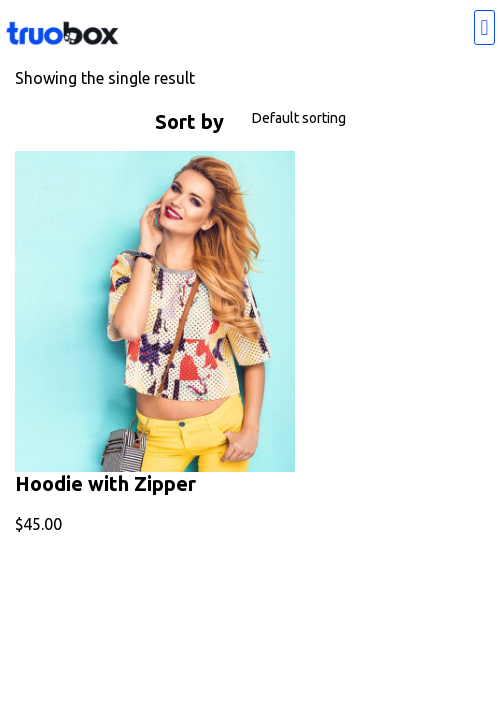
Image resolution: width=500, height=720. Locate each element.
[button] (484, 27)
